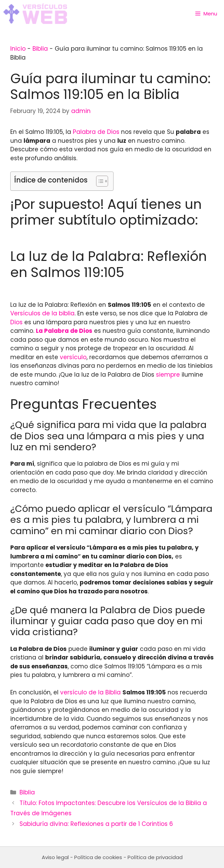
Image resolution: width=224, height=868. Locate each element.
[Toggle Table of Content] (99, 181)
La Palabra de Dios (64, 331)
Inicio (18, 49)
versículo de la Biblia (90, 692)
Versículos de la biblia (42, 313)
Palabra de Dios (96, 132)
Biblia (40, 49)
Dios (16, 322)
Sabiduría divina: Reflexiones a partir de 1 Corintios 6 (96, 824)
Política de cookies (98, 857)
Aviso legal (55, 857)
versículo (73, 357)
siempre (168, 375)
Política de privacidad (155, 857)
